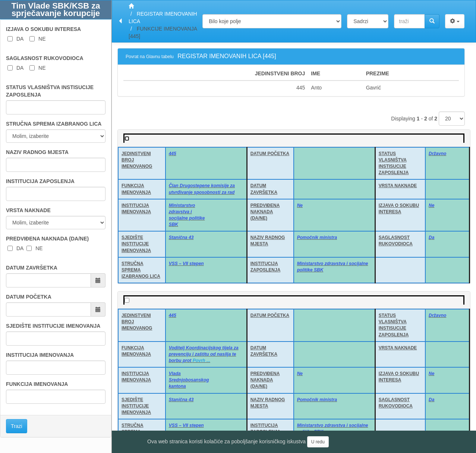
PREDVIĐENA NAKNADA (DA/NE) (47, 239)
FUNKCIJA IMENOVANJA (37, 384)
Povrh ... (201, 361)
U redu (318, 442)
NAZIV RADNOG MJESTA (37, 152)
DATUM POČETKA (29, 297)
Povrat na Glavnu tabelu (150, 57)
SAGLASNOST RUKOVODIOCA (45, 58)
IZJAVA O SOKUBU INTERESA (43, 29)
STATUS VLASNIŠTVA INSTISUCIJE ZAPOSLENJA (50, 91)
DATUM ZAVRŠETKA (32, 268)
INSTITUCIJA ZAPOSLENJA (40, 181)
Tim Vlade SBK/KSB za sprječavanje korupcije (56, 10)
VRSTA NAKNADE (28, 210)
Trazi (17, 426)
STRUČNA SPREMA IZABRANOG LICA (54, 124)
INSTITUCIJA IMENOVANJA (40, 355)
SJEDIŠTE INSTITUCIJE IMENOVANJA (53, 326)
